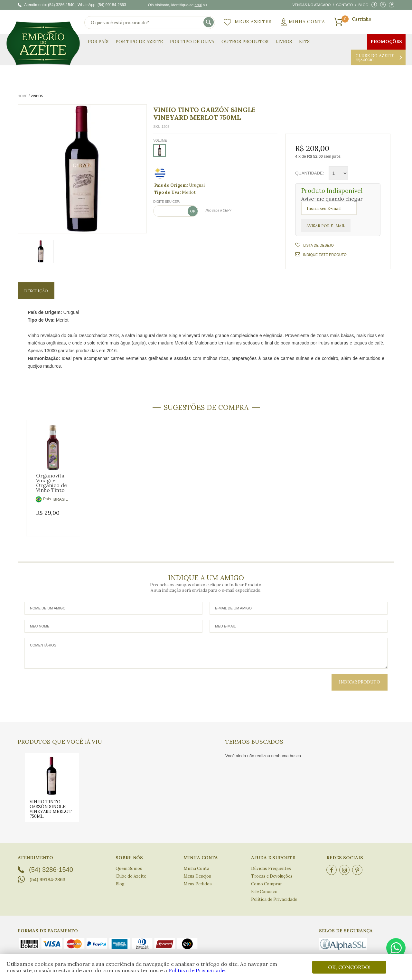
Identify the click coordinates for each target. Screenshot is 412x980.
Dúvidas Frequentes (271, 863)
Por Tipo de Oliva (192, 42)
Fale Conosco (264, 886)
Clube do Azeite (378, 57)
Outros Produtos (245, 42)
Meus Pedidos (198, 878)
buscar (209, 23)
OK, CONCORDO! (349, 967)
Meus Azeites (253, 22)
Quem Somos (129, 863)
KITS (304, 42)
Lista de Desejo (318, 245)
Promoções (386, 42)
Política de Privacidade (197, 970)
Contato (344, 5)
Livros (284, 42)
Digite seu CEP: (167, 202)
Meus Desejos (197, 870)
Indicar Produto (360, 676)
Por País (98, 42)
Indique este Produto (321, 254)
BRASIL (61, 499)
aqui (198, 5)
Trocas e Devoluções (272, 870)
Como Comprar (267, 878)
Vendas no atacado (312, 5)
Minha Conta (307, 22)
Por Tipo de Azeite (139, 42)
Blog (363, 5)
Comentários (206, 647)
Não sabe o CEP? (218, 210)
